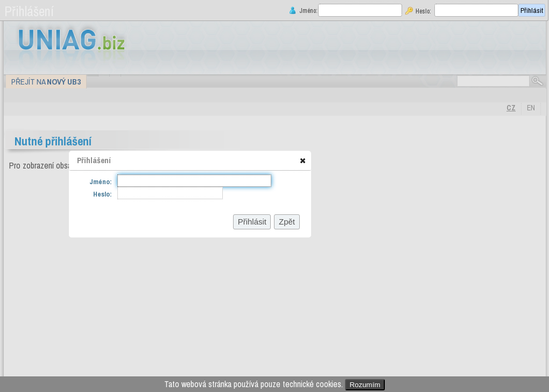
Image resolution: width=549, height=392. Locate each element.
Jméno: (307, 10)
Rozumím (365, 385)
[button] (303, 160)
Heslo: (423, 11)
